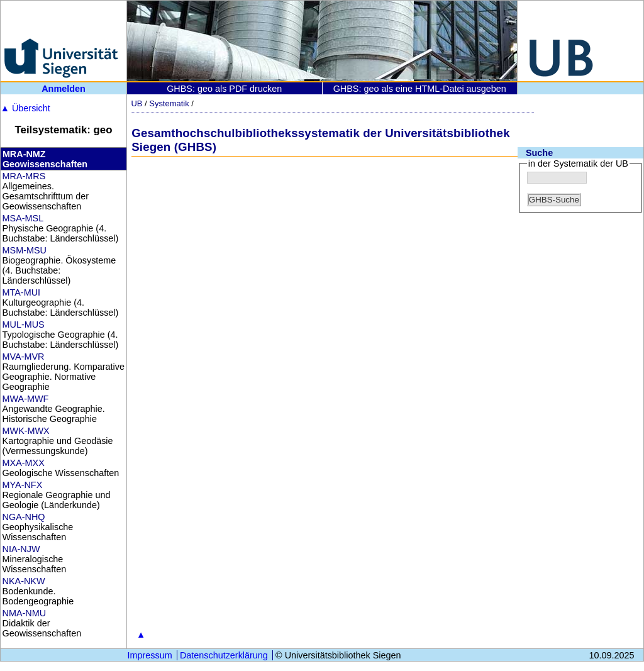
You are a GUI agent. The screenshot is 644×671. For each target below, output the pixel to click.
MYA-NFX (23, 485)
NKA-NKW (24, 581)
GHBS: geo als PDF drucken (224, 89)
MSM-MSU (25, 250)
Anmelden (64, 89)
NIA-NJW (21, 549)
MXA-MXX (24, 463)
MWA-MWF (26, 399)
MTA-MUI (21, 292)
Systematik (169, 103)
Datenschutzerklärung (224, 655)
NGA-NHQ (24, 517)
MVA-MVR (24, 357)
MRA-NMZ (24, 154)
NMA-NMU (25, 613)
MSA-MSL (23, 218)
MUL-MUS (24, 324)
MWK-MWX (26, 431)
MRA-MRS (24, 176)
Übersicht (25, 108)
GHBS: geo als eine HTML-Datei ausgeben (420, 89)
